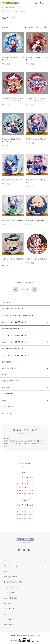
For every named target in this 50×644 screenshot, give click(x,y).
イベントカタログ (8, 407)
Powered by (25, 640)
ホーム (4, 11)
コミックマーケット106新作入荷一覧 (14, 322)
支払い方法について (11, 577)
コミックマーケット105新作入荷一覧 (14, 335)
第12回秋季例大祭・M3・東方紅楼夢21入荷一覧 (18, 315)
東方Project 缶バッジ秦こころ (36, 139)
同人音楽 (5, 374)
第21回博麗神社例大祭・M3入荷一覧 (14, 349)
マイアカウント (9, 609)
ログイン (7, 614)
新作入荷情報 (6, 362)
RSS (6, 603)
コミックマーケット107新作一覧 (13, 309)
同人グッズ (6, 387)
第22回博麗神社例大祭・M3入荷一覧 (14, 329)
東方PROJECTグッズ (13, 11)
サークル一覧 (6, 413)
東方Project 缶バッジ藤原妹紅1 (37, 259)
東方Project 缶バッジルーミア (36, 221)
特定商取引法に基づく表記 (13, 582)
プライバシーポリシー (11, 587)
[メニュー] (47, 3)
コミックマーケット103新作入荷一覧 (14, 355)
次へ (34, 289)
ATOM (10, 603)
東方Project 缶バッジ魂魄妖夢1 (13, 221)
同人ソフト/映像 (7, 394)
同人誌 (4, 400)
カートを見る (9, 619)
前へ (16, 289)
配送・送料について (11, 566)
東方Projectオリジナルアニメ (12, 381)
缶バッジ (23, 11)
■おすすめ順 (29, 27)
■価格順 (38, 27)
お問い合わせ (9, 625)
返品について (9, 571)
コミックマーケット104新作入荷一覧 (14, 342)
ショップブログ (9, 593)
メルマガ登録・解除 (11, 598)
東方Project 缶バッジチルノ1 (12, 180)
